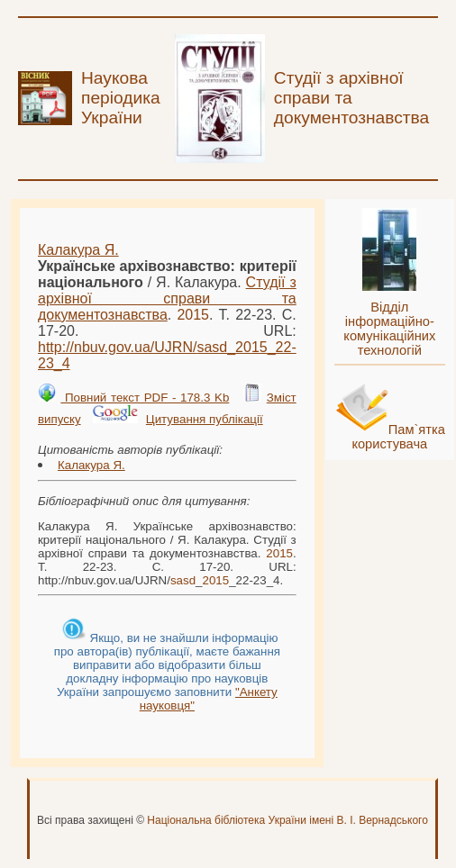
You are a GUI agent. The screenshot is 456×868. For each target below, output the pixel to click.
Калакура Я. (78, 250)
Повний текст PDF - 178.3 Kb (145, 398)
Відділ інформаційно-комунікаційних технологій (389, 329)
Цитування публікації (205, 419)
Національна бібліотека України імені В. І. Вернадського (287, 820)
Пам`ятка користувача (398, 437)
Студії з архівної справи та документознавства (167, 298)
